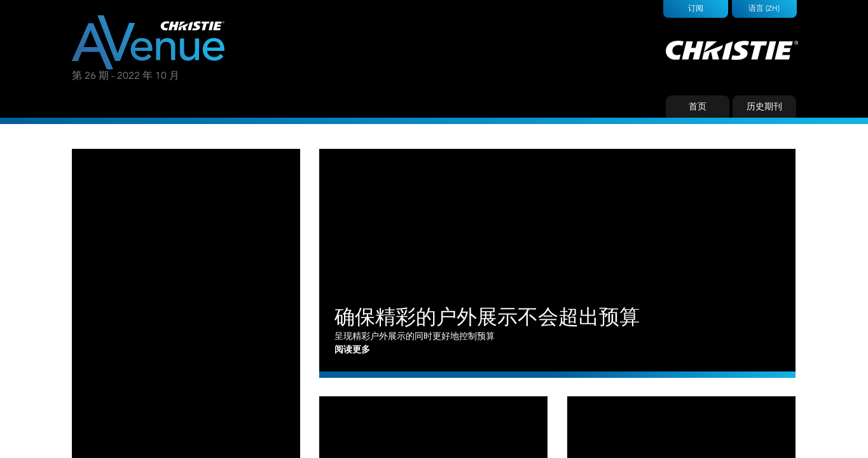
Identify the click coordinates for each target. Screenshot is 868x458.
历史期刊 (764, 106)
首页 (698, 106)
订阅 (696, 8)
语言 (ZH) (764, 8)
